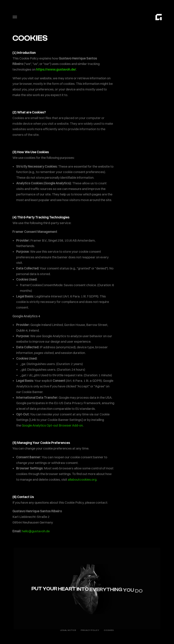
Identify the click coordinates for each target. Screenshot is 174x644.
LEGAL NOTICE (68, 630)
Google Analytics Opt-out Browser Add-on (52, 425)
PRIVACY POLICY (90, 630)
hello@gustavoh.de (36, 531)
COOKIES (109, 630)
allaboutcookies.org (82, 479)
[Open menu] (15, 17)
